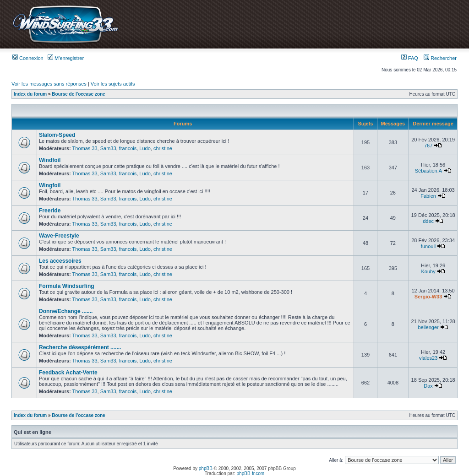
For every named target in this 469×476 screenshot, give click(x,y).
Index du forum (30, 94)
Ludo (145, 148)
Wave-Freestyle (59, 236)
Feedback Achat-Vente (68, 373)
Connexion (28, 58)
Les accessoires (60, 261)
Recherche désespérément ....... (80, 347)
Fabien (428, 196)
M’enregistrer (66, 58)
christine (163, 148)
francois (128, 148)
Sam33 (108, 148)
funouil (428, 246)
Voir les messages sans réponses (49, 84)
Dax (428, 386)
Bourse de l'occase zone (78, 94)
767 (428, 146)
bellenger (428, 327)
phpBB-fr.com (251, 473)
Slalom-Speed (57, 135)
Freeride (50, 211)
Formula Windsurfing (67, 286)
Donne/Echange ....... (66, 311)
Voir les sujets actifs (113, 84)
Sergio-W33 (428, 297)
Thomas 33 (85, 148)
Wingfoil (50, 185)
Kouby (428, 271)
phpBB (206, 468)
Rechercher (440, 58)
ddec (428, 221)
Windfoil (50, 160)
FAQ (410, 58)
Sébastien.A (428, 171)
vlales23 (428, 358)
